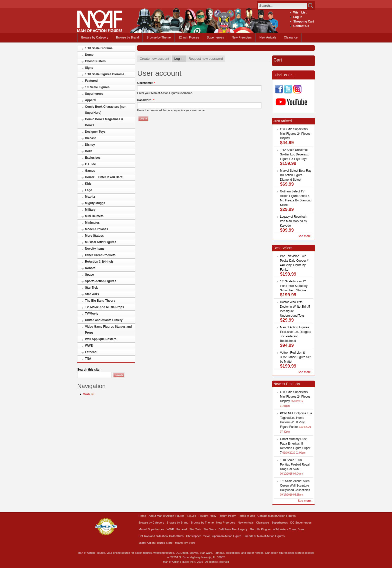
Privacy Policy (207, 516)
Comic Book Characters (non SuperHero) (106, 110)
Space (89, 275)
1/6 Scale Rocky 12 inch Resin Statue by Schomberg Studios (294, 286)
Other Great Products (100, 255)
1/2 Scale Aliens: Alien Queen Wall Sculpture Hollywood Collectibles (295, 486)
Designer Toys (95, 132)
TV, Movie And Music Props (104, 307)
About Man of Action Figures (166, 516)
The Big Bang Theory (100, 301)
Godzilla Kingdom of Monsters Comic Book (277, 529)
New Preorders (242, 37)
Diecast (90, 138)
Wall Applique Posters (101, 339)
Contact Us (301, 26)
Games (90, 171)
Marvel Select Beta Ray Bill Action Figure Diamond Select (296, 175)
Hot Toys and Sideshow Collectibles (161, 536)
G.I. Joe (90, 164)
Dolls (89, 151)
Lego (89, 190)
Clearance (291, 37)
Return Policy (227, 516)
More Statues (94, 236)
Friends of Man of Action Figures (264, 536)
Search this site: (89, 370)
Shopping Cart (304, 21)
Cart (278, 60)
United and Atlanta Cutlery (104, 320)
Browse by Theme (159, 37)
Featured (91, 81)
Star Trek (91, 288)
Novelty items (95, 249)
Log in (298, 17)
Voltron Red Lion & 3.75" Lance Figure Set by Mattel (295, 357)
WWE (89, 346)
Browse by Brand (127, 37)
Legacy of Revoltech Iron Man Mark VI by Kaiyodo (294, 221)
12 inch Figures (189, 37)
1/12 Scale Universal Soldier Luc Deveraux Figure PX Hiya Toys (294, 154)
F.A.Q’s (192, 516)
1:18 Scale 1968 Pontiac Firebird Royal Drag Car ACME (295, 465)
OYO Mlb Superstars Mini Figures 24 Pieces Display (295, 134)
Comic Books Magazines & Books (104, 122)
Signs (89, 68)
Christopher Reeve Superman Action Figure (213, 536)
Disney (90, 145)
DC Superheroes (301, 523)
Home (142, 516)
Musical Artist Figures (101, 242)
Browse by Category (95, 37)
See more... (305, 236)
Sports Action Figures (101, 281)
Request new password (206, 59)
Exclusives (93, 158)
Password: (146, 100)
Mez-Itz (90, 197)
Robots (90, 268)
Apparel (91, 100)
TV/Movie (92, 314)
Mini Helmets (94, 216)
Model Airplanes (96, 229)
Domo (89, 55)
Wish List (300, 12)
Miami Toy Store (185, 543)
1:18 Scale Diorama (99, 48)
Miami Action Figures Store (155, 543)
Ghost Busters (95, 61)
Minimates (92, 223)
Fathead (91, 352)
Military (90, 210)
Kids (88, 184)
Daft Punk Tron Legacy (233, 529)
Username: (146, 83)
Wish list (89, 394)
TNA (88, 359)
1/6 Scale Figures (97, 87)
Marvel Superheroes (151, 529)
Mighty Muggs (95, 203)
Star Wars (92, 294)
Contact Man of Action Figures (277, 516)
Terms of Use (247, 516)
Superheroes (215, 37)
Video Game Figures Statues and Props (108, 330)
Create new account (154, 59)
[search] (282, 6)
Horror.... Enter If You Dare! (104, 177)
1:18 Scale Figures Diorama (105, 74)
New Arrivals (268, 37)
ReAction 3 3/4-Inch (99, 262)
